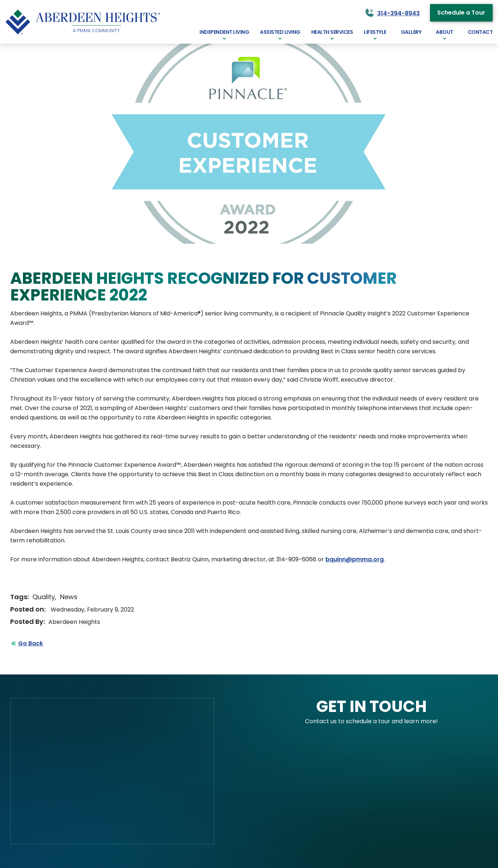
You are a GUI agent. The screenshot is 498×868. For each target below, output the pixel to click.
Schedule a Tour (461, 13)
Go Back (31, 643)
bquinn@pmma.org (355, 559)
